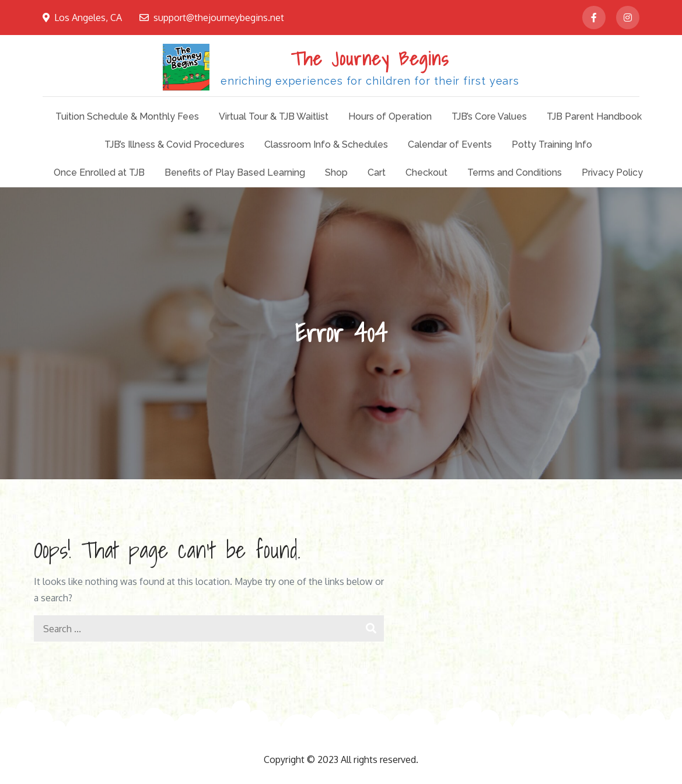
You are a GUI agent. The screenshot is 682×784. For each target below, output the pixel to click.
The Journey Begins (370, 58)
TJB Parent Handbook (594, 116)
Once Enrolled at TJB (99, 173)
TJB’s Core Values (489, 116)
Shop (336, 173)
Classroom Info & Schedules (326, 144)
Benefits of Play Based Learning (235, 173)
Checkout (426, 173)
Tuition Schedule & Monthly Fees (127, 116)
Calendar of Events (450, 144)
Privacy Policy (612, 173)
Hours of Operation (390, 116)
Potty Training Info (552, 144)
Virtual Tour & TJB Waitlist (274, 116)
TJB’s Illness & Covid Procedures (174, 144)
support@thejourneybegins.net (212, 18)
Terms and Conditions (515, 173)
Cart (377, 173)
